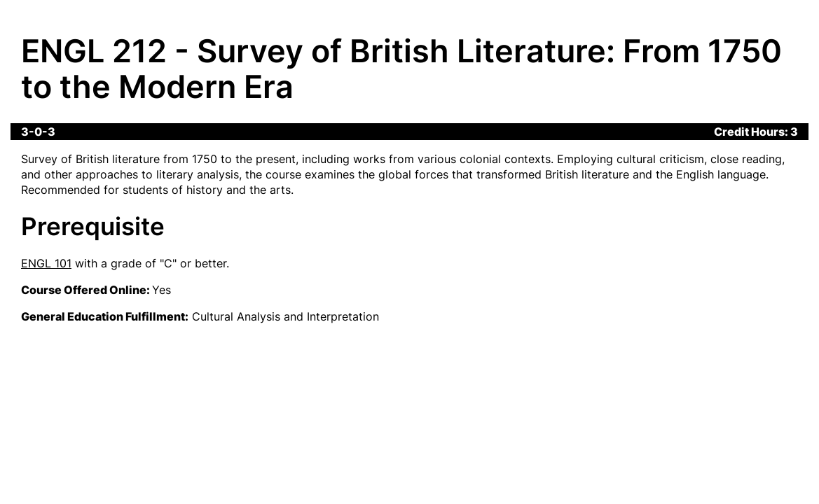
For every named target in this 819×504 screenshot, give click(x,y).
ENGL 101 (46, 263)
